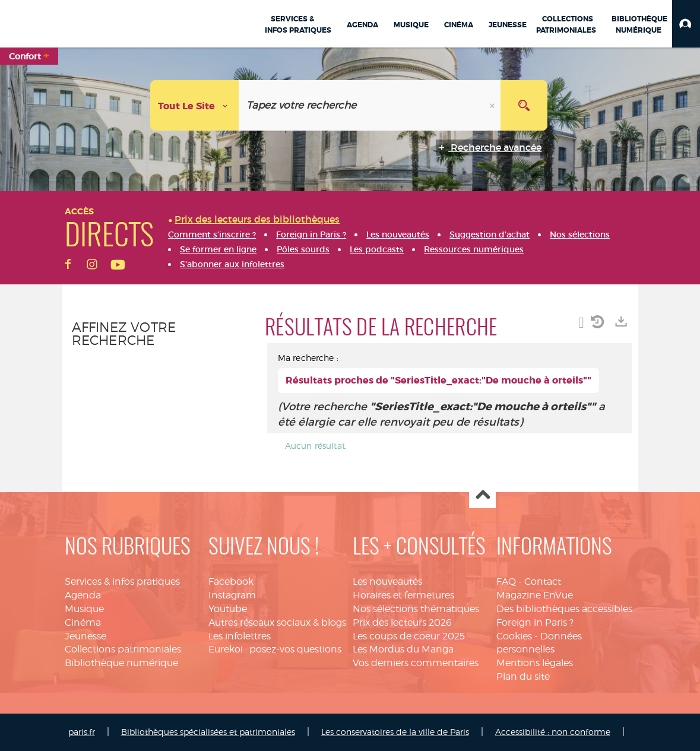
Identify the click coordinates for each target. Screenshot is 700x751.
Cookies (514, 636)
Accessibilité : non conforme (553, 732)
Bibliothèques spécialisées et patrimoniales (208, 732)
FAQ (506, 582)
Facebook (231, 582)
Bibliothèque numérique (121, 663)
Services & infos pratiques (122, 582)
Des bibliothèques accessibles (564, 609)
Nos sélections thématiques (416, 609)
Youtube (228, 609)
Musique (84, 609)
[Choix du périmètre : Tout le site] (195, 105)
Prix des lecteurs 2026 (402, 622)
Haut (482, 495)
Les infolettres (240, 636)
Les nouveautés (387, 582)
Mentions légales (535, 663)
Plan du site (523, 676)
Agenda (83, 595)
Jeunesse (85, 636)
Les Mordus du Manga (403, 649)
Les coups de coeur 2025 (409, 636)
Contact (543, 582)
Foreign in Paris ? (535, 622)
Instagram (232, 595)
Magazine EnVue (535, 595)
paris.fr (82, 732)
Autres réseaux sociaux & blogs (277, 622)
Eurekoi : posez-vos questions (275, 649)
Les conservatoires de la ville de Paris (395, 732)
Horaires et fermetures (403, 595)
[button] (686, 24)
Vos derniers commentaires (416, 663)
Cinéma (83, 622)
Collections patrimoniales (123, 649)
